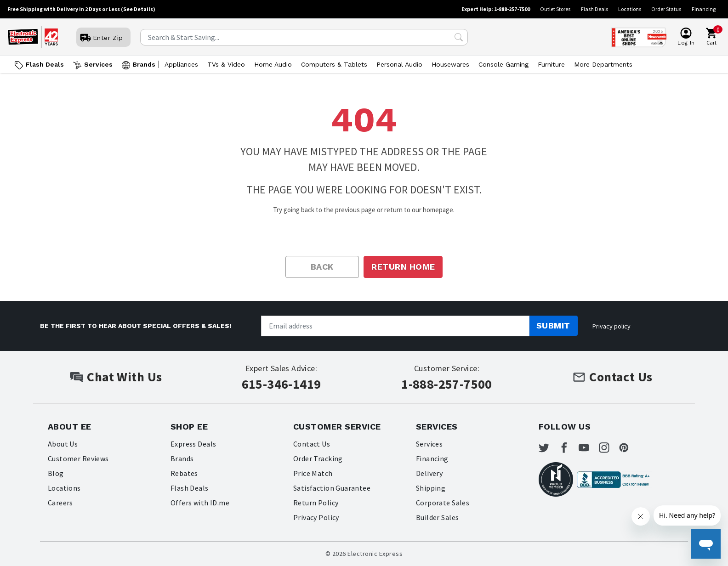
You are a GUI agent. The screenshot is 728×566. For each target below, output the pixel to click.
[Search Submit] (459, 37)
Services (429, 444)
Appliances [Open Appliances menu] (181, 64)
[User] (103, 38)
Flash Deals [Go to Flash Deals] (45, 64)
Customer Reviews (79, 458)
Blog (56, 473)
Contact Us (312, 444)
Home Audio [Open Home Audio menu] (273, 64)
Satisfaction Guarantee (332, 488)
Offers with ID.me (200, 503)
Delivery (429, 473)
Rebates (184, 473)
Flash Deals (594, 9)
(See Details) (138, 9)
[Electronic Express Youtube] (597, 449)
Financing (704, 9)
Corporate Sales (443, 503)
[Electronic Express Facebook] (573, 449)
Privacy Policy (316, 517)
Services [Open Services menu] (98, 64)
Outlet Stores (555, 9)
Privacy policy (611, 326)
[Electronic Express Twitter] (550, 449)
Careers (60, 503)
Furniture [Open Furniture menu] (551, 64)
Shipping (431, 488)
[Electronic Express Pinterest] (644, 449)
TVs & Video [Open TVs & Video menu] (226, 64)
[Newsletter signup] (395, 326)
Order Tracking (318, 458)
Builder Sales (438, 517)
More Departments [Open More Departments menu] (603, 64)
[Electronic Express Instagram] (620, 449)
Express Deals (193, 444)
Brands (182, 458)
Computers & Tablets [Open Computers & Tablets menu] (334, 64)
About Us (63, 444)
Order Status (666, 9)
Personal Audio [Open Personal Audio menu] (399, 64)
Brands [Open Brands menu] (144, 64)
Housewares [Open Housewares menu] (450, 64)
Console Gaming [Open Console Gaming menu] (503, 64)
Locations (630, 9)
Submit (553, 325)
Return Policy (316, 503)
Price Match (313, 473)
